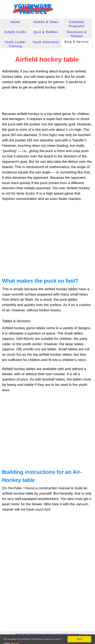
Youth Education (46, 42)
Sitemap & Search (71, 633)
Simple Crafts (15, 32)
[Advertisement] (35, 101)
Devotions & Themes (77, 34)
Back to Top (21, 633)
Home (15, 22)
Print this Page (36, 633)
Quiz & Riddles (46, 32)
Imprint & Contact (53, 633)
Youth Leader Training (15, 44)
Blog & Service (77, 42)
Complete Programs (77, 24)
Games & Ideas (46, 22)
